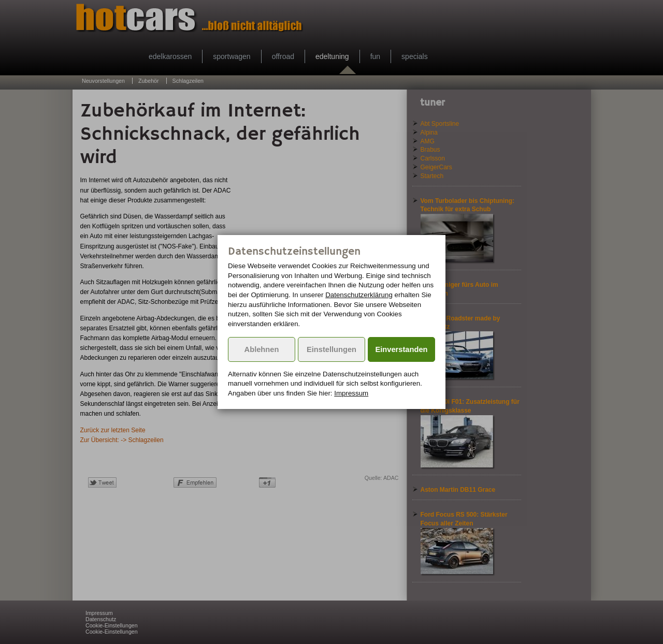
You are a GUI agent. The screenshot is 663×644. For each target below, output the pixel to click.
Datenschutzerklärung (359, 295)
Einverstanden (402, 349)
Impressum (351, 393)
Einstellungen (331, 349)
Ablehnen (262, 349)
